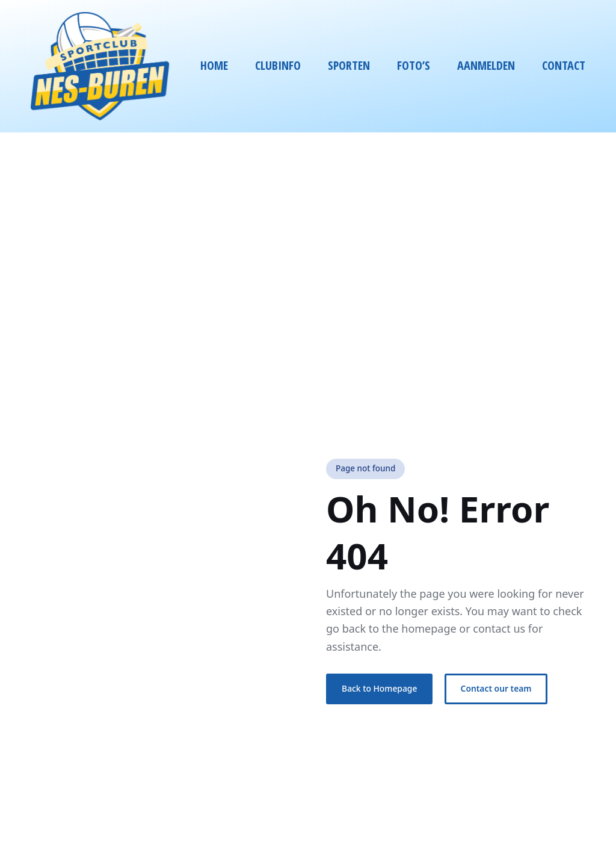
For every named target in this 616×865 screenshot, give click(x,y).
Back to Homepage (379, 688)
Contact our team (496, 688)
